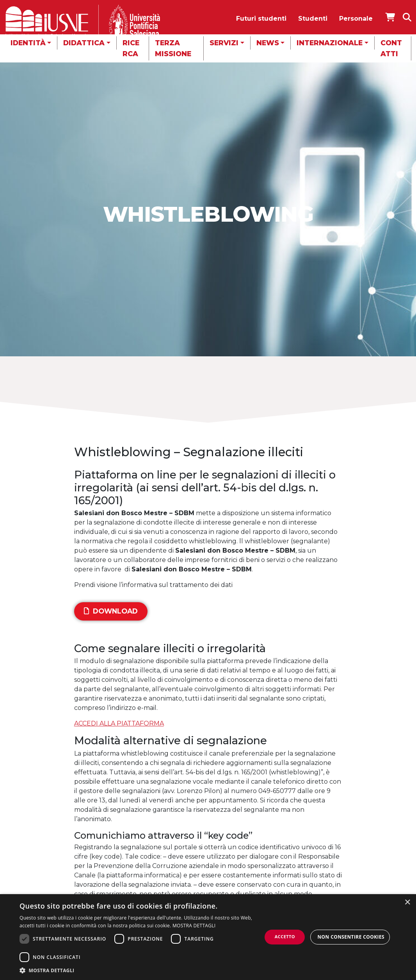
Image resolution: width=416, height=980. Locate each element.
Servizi (224, 43)
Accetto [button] (285, 936)
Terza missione (173, 48)
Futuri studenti (261, 19)
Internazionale (330, 43)
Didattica (84, 43)
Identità (28, 43)
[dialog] (208, 937)
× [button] (407, 903)
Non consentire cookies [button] (351, 937)
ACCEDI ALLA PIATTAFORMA (119, 723)
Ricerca (131, 48)
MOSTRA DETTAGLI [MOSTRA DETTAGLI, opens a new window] (194, 926)
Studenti (313, 19)
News (268, 43)
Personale (356, 19)
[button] (141, 970)
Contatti (391, 48)
